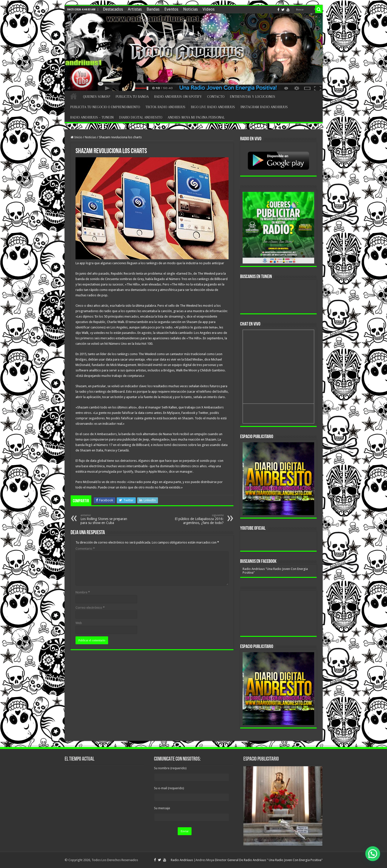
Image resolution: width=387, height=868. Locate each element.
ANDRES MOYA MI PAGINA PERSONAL (196, 117)
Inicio (76, 137)
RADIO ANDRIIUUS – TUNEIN (92, 117)
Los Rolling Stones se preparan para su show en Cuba (106, 519)
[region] (278, 479)
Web (79, 623)
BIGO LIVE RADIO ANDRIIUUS (213, 107)
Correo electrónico (90, 608)
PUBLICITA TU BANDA (132, 97)
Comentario (85, 549)
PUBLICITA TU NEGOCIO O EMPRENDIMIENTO (105, 107)
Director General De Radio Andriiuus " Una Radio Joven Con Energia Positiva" (269, 860)
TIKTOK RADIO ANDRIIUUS (165, 107)
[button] (373, 854)
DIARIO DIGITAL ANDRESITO (141, 117)
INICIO (74, 96)
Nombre (83, 592)
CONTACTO (216, 97)
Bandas (153, 9)
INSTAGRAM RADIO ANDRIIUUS (264, 107)
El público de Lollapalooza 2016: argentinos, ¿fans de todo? (198, 519)
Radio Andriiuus (182, 860)
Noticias (190, 9)
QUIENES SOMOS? (97, 97)
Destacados (113, 9)
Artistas (135, 9)
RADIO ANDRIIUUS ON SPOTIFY (178, 97)
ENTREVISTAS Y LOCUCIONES (252, 97)
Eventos (171, 9)
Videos (209, 9)
